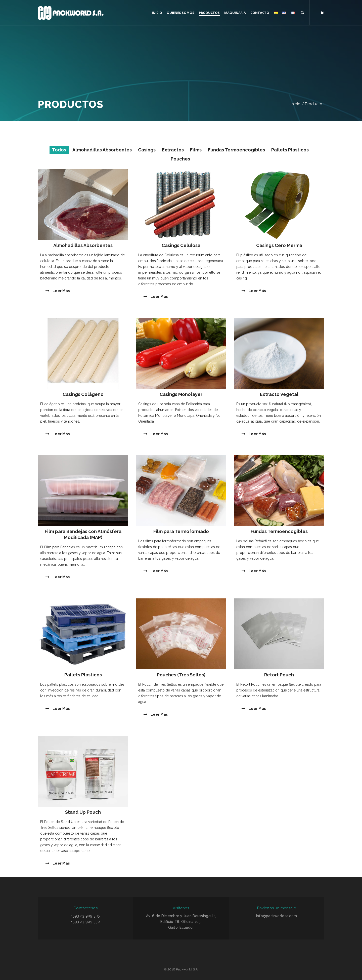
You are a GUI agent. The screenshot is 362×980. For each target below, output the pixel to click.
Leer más (58, 291)
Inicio (296, 104)
